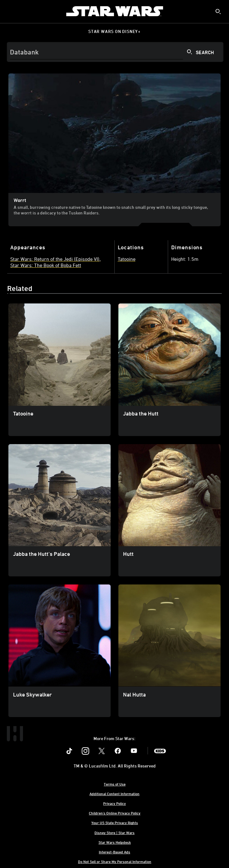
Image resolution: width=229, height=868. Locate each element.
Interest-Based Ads (114, 852)
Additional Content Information (114, 794)
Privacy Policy (114, 803)
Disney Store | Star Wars (114, 833)
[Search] (115, 52)
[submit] (218, 12)
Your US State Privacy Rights (115, 823)
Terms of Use (115, 784)
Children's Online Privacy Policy (115, 813)
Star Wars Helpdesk (115, 842)
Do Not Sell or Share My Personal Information (115, 861)
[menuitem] (10, 11)
